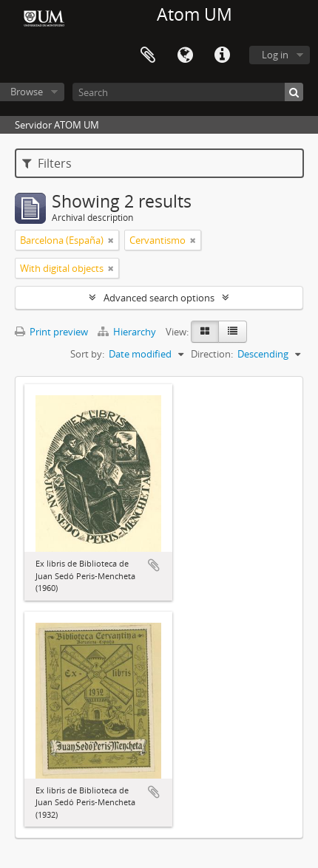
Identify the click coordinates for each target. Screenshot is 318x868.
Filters (47, 163)
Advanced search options (159, 298)
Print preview (51, 332)
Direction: (212, 354)
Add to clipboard (154, 565)
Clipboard (148, 55)
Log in (275, 55)
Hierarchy (128, 332)
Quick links (222, 55)
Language (185, 55)
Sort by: (87, 354)
